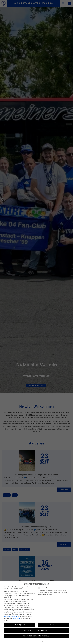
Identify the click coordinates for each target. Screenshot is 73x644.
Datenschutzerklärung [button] (37, 641)
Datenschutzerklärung (10, 617)
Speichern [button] (54, 625)
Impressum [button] (45, 641)
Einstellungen (17, 618)
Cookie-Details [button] (29, 641)
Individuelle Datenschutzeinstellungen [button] (37, 636)
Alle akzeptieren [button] (19, 625)
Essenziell (43, 588)
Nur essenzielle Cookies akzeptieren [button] (36, 630)
